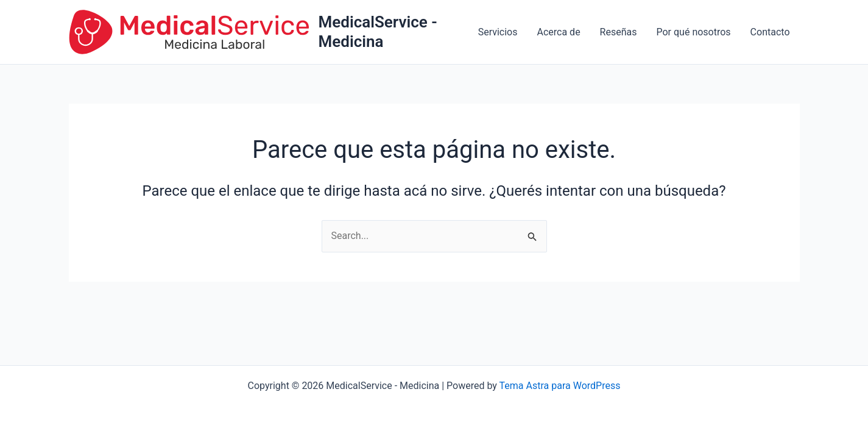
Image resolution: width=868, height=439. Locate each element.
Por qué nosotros (694, 32)
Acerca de (558, 32)
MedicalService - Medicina (378, 31)
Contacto (770, 32)
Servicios (498, 32)
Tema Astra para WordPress (560, 386)
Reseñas (619, 32)
